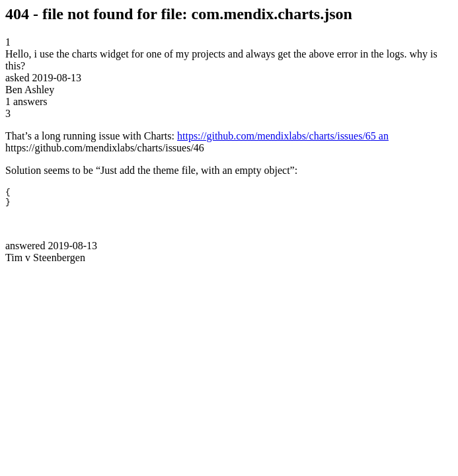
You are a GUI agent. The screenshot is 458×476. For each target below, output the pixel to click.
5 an (380, 136)
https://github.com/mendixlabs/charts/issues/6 (274, 136)
